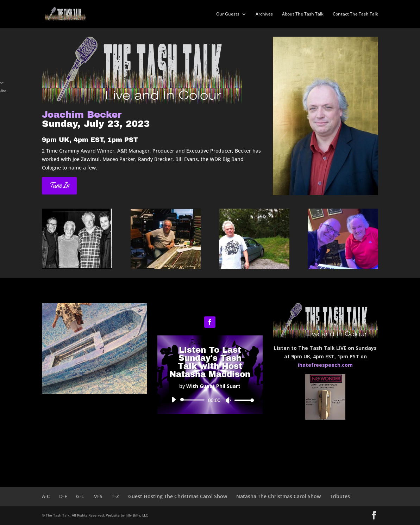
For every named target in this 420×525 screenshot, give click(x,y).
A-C (46, 496)
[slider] (194, 400)
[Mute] (228, 400)
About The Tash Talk (303, 14)
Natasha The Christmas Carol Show (278, 496)
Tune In (59, 186)
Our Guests (228, 14)
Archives (264, 14)
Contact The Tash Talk (355, 14)
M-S (98, 496)
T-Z (115, 496)
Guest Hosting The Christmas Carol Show (178, 496)
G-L (80, 496)
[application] (210, 400)
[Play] (174, 400)
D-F (63, 496)
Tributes (340, 496)
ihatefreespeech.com (325, 365)
